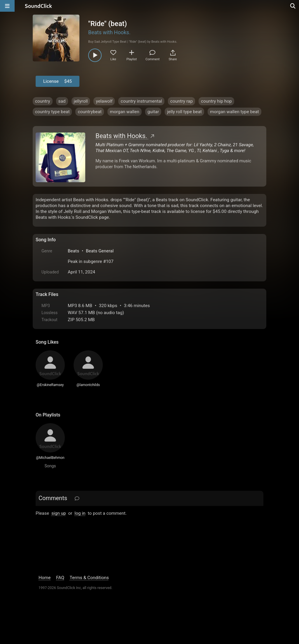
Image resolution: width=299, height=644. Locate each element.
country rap (181, 101)
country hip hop (216, 101)
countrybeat (90, 112)
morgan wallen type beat (234, 112)
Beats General (100, 251)
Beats (73, 251)
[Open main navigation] (7, 6)
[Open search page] (293, 6)
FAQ (60, 578)
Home (45, 578)
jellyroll (81, 101)
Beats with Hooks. (109, 32)
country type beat (52, 112)
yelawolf (104, 101)
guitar (153, 112)
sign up (59, 513)
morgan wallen (125, 112)
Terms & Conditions (89, 578)
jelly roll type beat (184, 112)
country (43, 101)
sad (62, 101)
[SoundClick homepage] (39, 6)
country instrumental (141, 101)
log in (80, 513)
